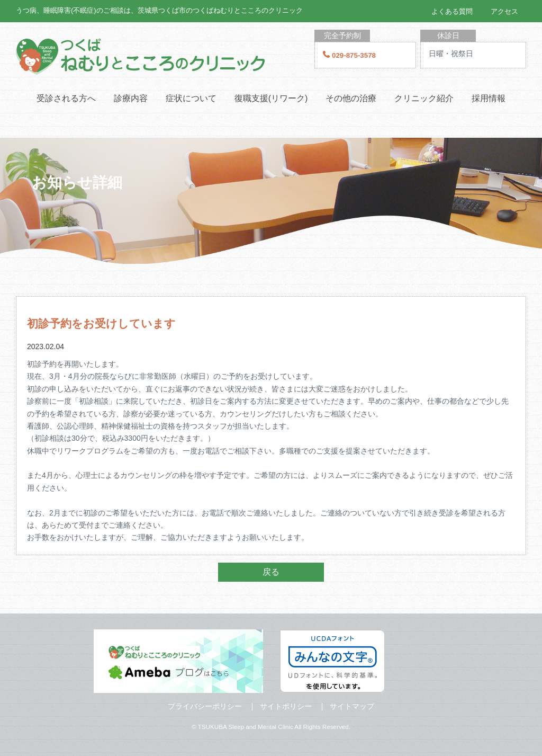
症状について (191, 98)
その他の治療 (351, 98)
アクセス (504, 11)
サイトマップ (352, 706)
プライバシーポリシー (205, 706)
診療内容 (131, 98)
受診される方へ (66, 98)
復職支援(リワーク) (271, 98)
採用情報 (489, 98)
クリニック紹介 (424, 98)
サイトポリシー (286, 706)
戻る (271, 572)
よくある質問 (452, 11)
